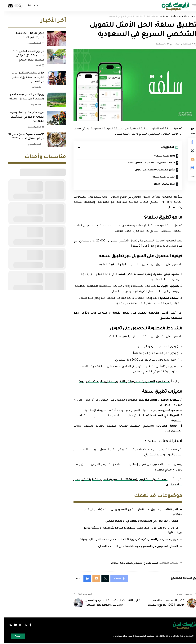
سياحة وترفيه (32, 104)
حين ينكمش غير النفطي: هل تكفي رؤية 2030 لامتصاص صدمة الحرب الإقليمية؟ (124, 540)
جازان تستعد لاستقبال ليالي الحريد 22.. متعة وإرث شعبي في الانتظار (23, 77)
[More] (188, 179)
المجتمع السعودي (30, 43)
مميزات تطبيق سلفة (158, 178)
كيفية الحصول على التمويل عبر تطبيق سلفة (145, 163)
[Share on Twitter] (188, 152)
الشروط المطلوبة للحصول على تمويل (148, 171)
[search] (31, 6)
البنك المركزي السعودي (140, 564)
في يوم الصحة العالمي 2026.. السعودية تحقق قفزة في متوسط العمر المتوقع (23, 56)
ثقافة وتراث (32, 87)
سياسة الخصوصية (139, 636)
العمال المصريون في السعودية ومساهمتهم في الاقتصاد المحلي (133, 547)
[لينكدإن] (11, 627)
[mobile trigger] (189, 6)
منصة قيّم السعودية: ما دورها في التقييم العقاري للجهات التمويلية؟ (118, 383)
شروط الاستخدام (116, 636)
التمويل (110, 564)
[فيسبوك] (26, 627)
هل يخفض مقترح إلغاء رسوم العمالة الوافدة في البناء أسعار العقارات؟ (22, 117)
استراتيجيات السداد (158, 185)
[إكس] (22, 627)
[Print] (188, 170)
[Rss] (6, 627)
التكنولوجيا (121, 564)
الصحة (34, 65)
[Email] (188, 161)
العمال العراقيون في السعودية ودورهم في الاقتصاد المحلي (137, 522)
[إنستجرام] (16, 627)
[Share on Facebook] (188, 142)
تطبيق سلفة (168, 129)
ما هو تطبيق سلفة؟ (159, 156)
